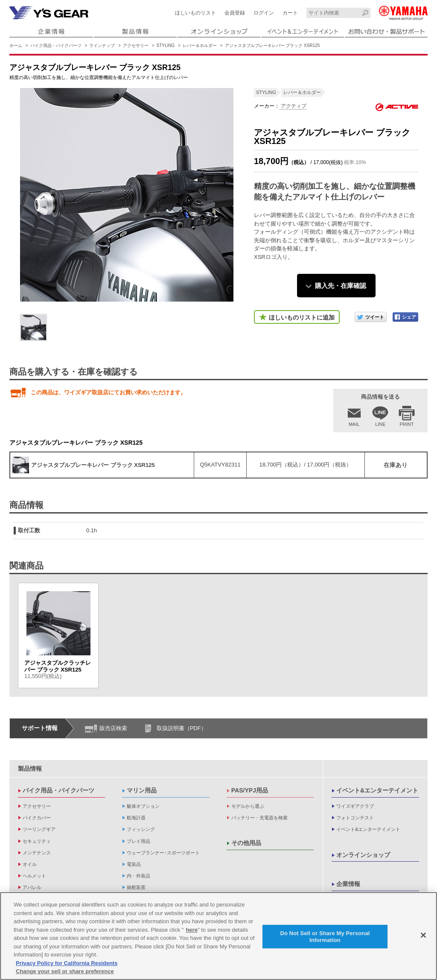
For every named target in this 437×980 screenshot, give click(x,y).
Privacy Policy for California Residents (67, 964)
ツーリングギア (39, 829)
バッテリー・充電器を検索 (259, 818)
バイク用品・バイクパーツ (56, 45)
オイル (30, 864)
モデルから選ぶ (248, 806)
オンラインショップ (363, 855)
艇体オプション (143, 806)
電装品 (134, 864)
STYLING (166, 45)
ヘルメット (34, 876)
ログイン (264, 13)
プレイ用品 (138, 841)
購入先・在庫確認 (341, 286)
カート (290, 13)
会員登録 (235, 13)
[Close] (423, 936)
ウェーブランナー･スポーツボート (163, 853)
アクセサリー (136, 45)
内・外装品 (138, 876)
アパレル (32, 887)
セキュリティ (37, 841)
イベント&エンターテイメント (377, 790)
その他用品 (246, 843)
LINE (380, 424)
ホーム (16, 45)
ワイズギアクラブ (355, 806)
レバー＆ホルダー (200, 45)
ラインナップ (102, 45)
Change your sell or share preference (65, 972)
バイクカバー (37, 818)
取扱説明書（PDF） (182, 728)
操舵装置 (136, 887)
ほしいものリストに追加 (302, 317)
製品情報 (30, 769)
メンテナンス (37, 853)
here (191, 930)
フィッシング (141, 829)
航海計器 (136, 818)
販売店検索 (113, 728)
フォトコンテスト (355, 818)
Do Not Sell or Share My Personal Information (325, 937)
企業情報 (348, 884)
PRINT (407, 424)
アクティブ (293, 106)
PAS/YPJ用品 (250, 790)
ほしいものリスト (195, 13)
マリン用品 (142, 790)
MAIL (354, 424)
